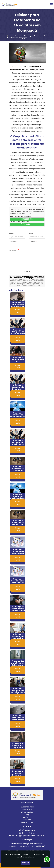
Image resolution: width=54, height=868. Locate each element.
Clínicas (28, 817)
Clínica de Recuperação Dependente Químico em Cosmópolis (18, 444)
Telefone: (13, 242)
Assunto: (33, 242)
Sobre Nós (28, 809)
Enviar (27, 271)
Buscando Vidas (28, 807)
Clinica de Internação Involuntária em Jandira (18, 497)
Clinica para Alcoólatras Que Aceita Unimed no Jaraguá (18, 747)
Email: (31, 233)
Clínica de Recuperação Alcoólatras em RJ (18, 333)
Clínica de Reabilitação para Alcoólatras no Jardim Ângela (18, 361)
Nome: (12, 233)
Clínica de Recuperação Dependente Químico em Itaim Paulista (18, 389)
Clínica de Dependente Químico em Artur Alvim (18, 523)
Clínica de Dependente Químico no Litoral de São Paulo (18, 471)
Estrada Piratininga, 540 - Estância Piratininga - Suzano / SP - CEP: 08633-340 (27, 845)
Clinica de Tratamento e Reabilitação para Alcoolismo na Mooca (18, 555)
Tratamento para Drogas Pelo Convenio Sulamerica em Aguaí (18, 306)
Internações (28, 812)
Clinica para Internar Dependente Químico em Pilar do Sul (18, 775)
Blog (28, 815)
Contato (28, 820)
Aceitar (25, 863)
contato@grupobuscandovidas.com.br (28, 836)
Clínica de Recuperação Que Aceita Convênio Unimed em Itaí (18, 638)
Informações (28, 822)
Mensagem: (14, 250)
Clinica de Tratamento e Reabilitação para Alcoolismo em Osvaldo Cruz (18, 584)
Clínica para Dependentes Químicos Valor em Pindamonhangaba (20, 611)
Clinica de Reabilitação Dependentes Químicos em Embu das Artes (18, 720)
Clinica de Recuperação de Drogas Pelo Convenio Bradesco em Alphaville (18, 694)
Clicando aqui (27, 224)
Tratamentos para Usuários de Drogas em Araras (18, 664)
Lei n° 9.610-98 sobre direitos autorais (29, 284)
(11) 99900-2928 (27, 219)
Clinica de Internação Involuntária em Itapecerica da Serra (18, 417)
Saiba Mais (18, 311)
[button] (51, 4)
